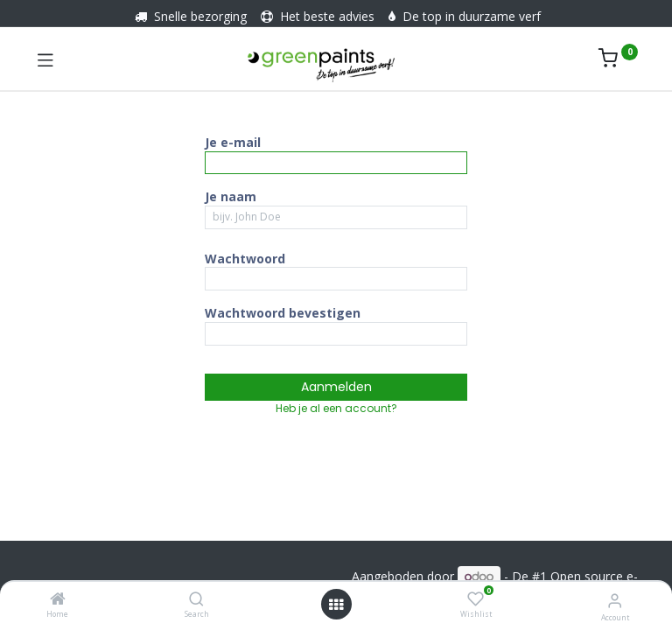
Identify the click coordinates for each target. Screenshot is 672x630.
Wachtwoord (245, 259)
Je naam (231, 196)
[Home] (58, 600)
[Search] (196, 600)
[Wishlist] (476, 599)
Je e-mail (233, 142)
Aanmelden (336, 387)
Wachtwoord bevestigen (283, 313)
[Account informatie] (615, 600)
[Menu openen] (336, 605)
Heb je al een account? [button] (336, 408)
